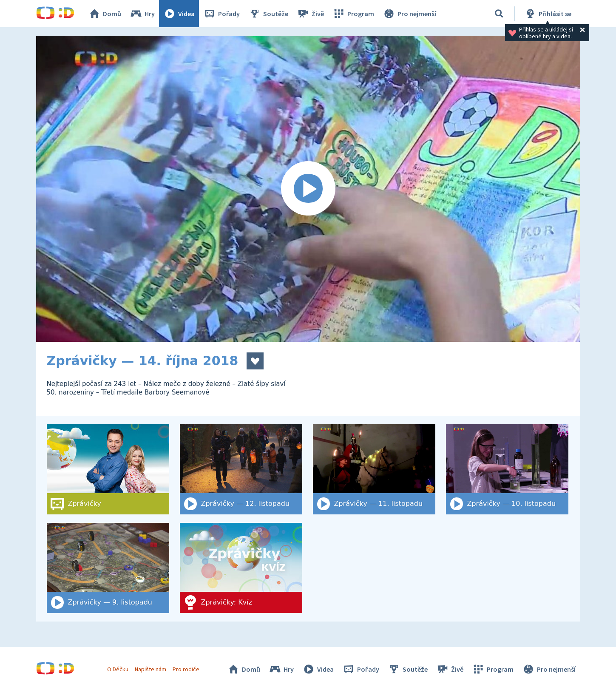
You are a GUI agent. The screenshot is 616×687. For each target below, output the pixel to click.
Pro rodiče (186, 669)
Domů (105, 14)
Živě (310, 14)
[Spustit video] (308, 189)
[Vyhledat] (499, 14)
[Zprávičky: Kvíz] (241, 568)
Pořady (221, 14)
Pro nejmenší (409, 14)
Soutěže (268, 14)
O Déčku (118, 669)
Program (353, 14)
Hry (142, 14)
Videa (179, 14)
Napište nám (150, 669)
